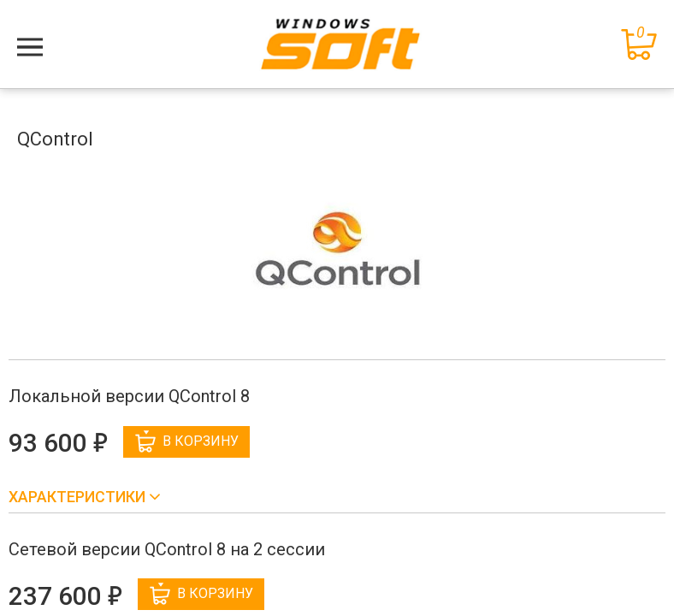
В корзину (187, 441)
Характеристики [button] (79, 497)
